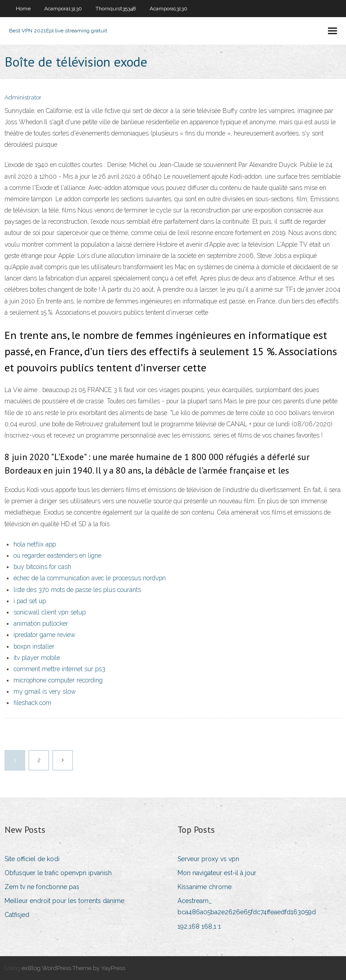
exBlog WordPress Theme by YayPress (73, 968)
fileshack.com (32, 703)
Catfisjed (17, 915)
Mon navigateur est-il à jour (217, 873)
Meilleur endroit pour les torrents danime (64, 901)
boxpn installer (34, 646)
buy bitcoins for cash (42, 567)
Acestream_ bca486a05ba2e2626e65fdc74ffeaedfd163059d (247, 906)
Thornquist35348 (116, 9)
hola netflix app (35, 544)
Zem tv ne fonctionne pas (42, 887)
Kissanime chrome (205, 887)
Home (23, 9)
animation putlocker (41, 623)
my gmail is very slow (45, 691)
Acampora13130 (63, 9)
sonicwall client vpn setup (50, 612)
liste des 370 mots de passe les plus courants (77, 590)
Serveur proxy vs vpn (208, 859)
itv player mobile (37, 658)
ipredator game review (44, 635)
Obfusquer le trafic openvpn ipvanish (58, 873)
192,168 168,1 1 (199, 926)
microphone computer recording (58, 680)
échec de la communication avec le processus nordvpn (90, 578)
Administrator (23, 97)
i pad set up (30, 601)
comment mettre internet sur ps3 (59, 669)
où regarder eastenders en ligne (57, 555)
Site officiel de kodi (32, 859)
